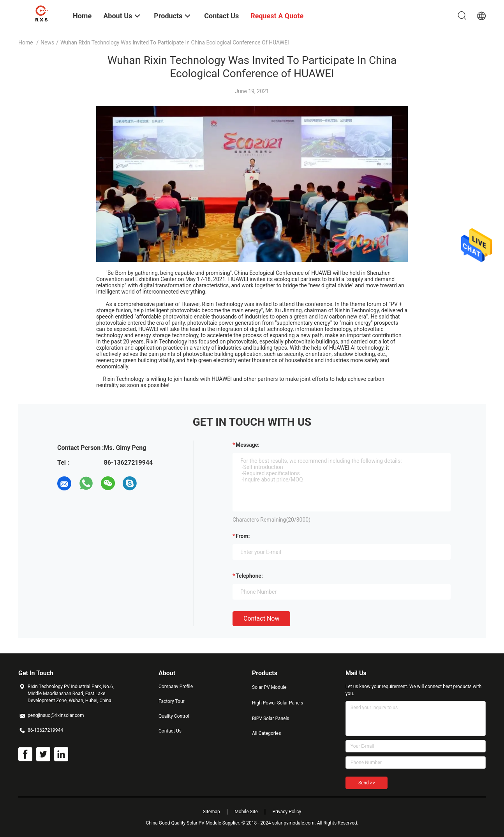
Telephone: (249, 576)
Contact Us (170, 731)
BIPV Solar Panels (271, 718)
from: (243, 536)
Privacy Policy (287, 812)
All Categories (266, 733)
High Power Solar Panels (278, 703)
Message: (248, 445)
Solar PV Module (269, 687)
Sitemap (211, 812)
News (47, 42)
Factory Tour (172, 701)
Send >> (367, 783)
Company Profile (176, 687)
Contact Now (261, 618)
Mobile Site (246, 812)
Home (26, 42)
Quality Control (174, 716)
